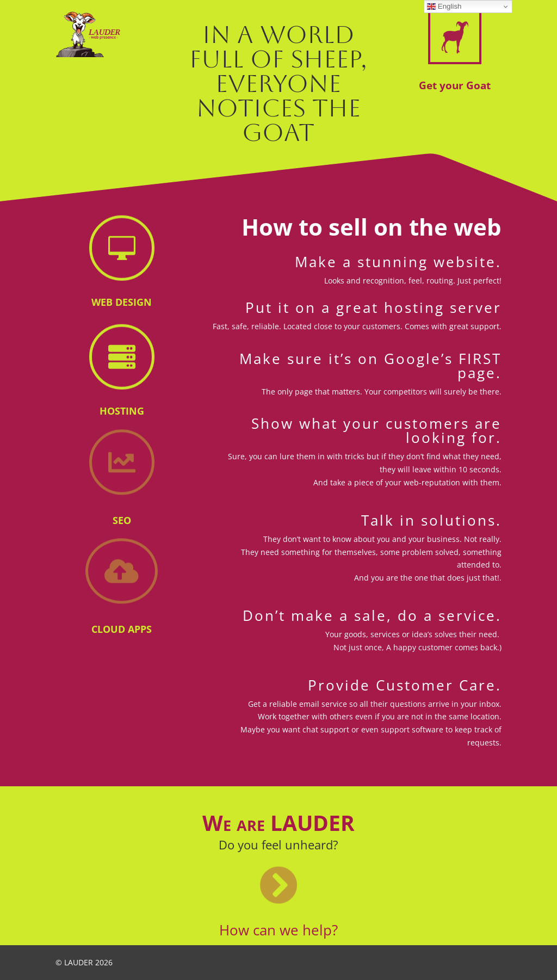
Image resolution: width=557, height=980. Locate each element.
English (444, 7)
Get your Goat (455, 85)
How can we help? (278, 930)
